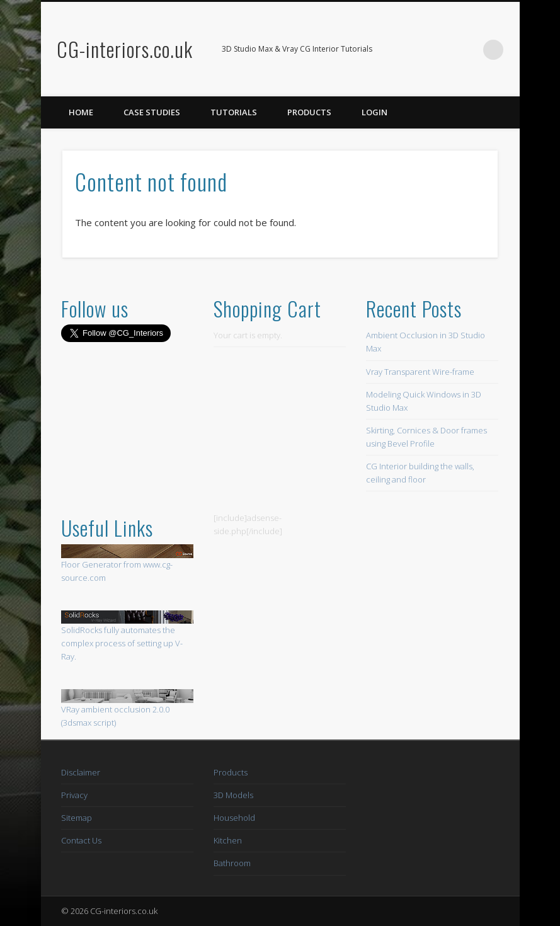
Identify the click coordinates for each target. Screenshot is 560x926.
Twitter (467, 50)
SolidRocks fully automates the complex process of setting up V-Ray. (122, 643)
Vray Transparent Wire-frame (420, 372)
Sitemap (77, 818)
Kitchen (228, 840)
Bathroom (232, 863)
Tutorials (234, 112)
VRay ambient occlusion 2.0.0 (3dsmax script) (127, 709)
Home (81, 112)
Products (309, 112)
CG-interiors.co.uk (125, 49)
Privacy (74, 795)
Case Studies (152, 112)
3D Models (233, 795)
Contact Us (81, 840)
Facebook (442, 50)
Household (234, 818)
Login (374, 112)
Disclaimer (81, 772)
